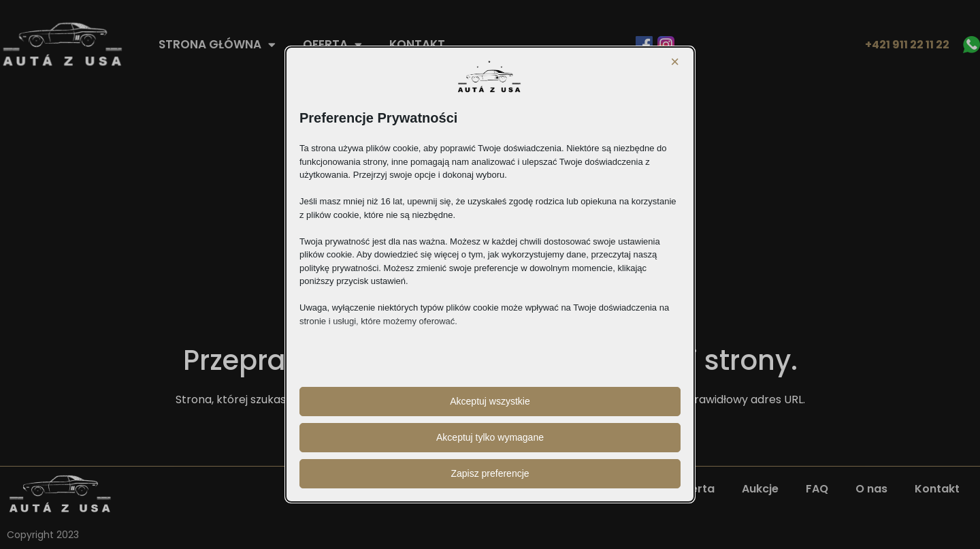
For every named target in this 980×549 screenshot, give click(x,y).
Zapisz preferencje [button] (490, 473)
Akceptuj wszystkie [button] (490, 401)
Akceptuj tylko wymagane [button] (490, 437)
